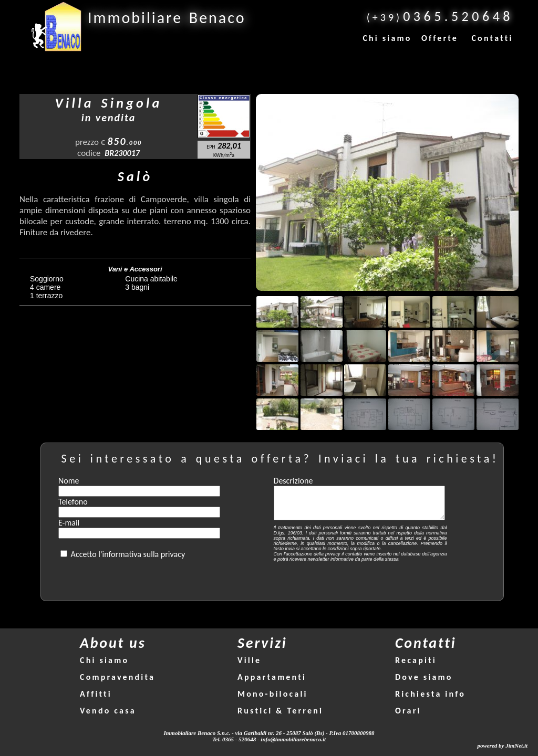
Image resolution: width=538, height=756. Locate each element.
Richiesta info (430, 694)
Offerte (440, 38)
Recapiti (416, 660)
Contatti (492, 38)
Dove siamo (424, 677)
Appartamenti (272, 677)
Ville (249, 660)
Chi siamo (387, 38)
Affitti (96, 694)
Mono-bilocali (273, 694)
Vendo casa (108, 711)
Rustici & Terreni (280, 711)
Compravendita (117, 677)
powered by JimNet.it (502, 745)
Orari (408, 711)
